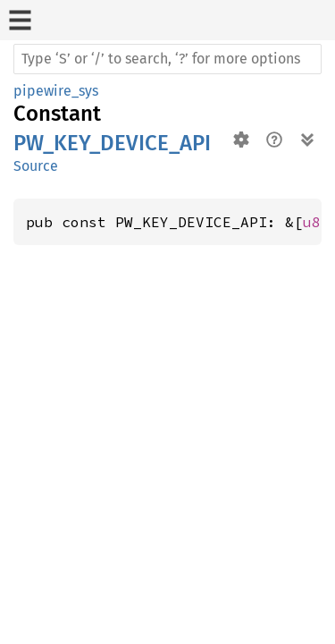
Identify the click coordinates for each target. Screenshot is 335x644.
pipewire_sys (56, 91)
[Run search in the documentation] (167, 59)
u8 (312, 222)
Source (36, 166)
